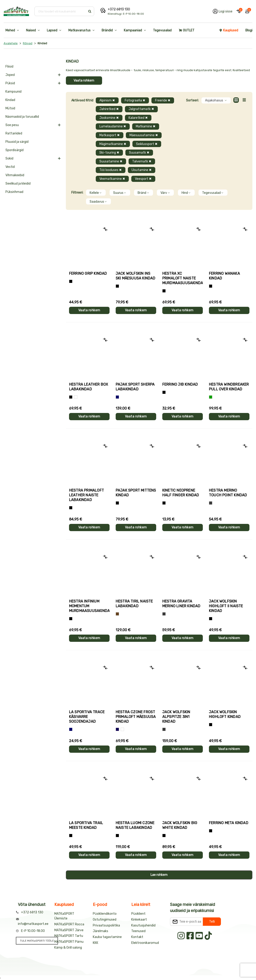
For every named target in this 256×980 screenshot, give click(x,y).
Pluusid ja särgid (17, 142)
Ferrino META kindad (229, 823)
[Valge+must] (122, 729)
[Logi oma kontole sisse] (223, 11)
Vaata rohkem (84, 81)
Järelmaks (100, 931)
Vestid (10, 167)
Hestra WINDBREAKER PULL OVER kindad (229, 387)
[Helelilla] (164, 291)
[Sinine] (117, 397)
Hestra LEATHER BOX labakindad (89, 387)
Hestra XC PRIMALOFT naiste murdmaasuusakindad (183, 278)
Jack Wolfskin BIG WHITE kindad (180, 825)
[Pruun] (117, 614)
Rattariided (14, 133)
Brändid (107, 30)
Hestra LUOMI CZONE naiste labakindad (135, 825)
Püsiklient (138, 914)
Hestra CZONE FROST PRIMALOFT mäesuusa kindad (136, 717)
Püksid (10, 83)
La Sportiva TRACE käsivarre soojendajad (87, 717)
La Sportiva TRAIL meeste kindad (86, 825)
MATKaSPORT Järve (69, 930)
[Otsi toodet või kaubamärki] (61, 11)
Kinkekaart (139, 920)
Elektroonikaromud (145, 943)
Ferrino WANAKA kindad (224, 276)
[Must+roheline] (71, 836)
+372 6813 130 (119, 9)
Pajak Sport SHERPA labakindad (135, 387)
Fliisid (9, 67)
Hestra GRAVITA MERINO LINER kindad (181, 604)
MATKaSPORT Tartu (69, 936)
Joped (10, 75)
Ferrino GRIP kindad (88, 273)
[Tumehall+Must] (71, 281)
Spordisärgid (14, 150)
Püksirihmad (14, 192)
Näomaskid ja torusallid (22, 117)
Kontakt (137, 937)
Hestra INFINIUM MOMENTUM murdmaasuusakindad (89, 606)
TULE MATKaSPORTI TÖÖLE (37, 941)
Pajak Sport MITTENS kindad (136, 493)
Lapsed (52, 30)
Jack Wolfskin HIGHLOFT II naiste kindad (226, 606)
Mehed (10, 30)
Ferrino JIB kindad (180, 384)
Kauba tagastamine (107, 937)
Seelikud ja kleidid (18, 184)
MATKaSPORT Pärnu (69, 942)
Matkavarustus (79, 30)
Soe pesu (12, 125)
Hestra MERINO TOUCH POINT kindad (228, 493)
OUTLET (187, 30)
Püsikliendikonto (105, 914)
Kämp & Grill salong (68, 948)
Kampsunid (13, 92)
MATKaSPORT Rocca (69, 924)
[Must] (117, 286)
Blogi (249, 30)
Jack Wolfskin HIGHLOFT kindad (225, 714)
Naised (31, 30)
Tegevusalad (162, 30)
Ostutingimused (105, 920)
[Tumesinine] (117, 729)
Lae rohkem (159, 875)
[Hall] (211, 503)
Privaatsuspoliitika (106, 925)
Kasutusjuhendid (143, 925)
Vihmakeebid (15, 175)
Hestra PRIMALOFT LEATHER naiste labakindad (86, 495)
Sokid (9, 158)
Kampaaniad (133, 30)
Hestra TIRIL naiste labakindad (134, 604)
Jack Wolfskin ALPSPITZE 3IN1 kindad (176, 717)
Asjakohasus (216, 100)
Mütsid (10, 108)
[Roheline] (211, 397)
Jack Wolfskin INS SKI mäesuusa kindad (136, 276)
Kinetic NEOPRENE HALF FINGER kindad (181, 493)
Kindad (10, 100)
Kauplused (229, 30)
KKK (96, 943)
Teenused (138, 931)
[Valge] (76, 397)
